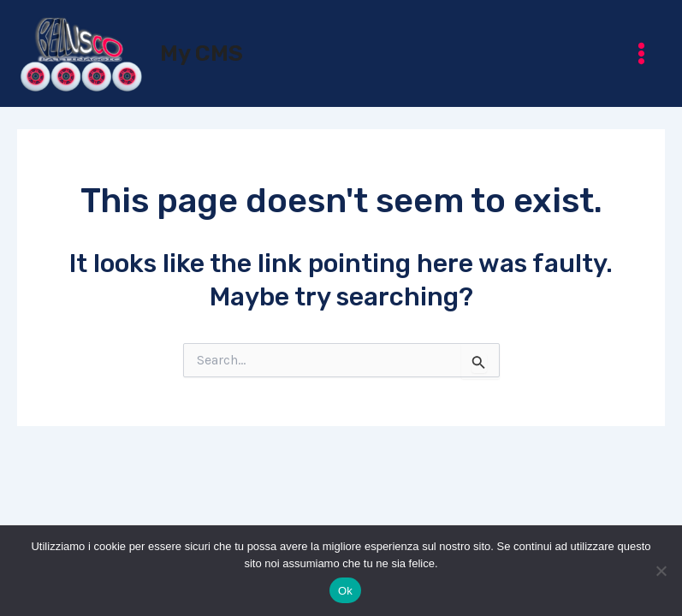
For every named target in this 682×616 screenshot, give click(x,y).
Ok (345, 591)
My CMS (202, 53)
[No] (661, 571)
